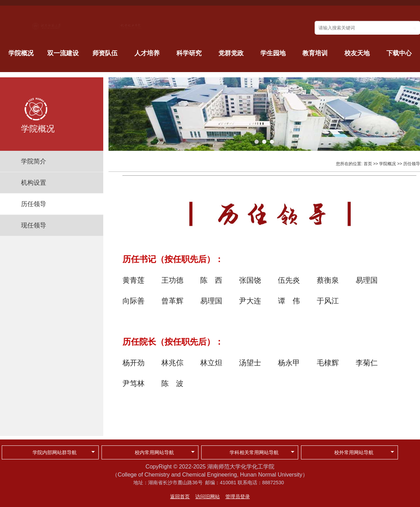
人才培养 (147, 53)
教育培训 (315, 53)
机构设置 (34, 183)
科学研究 (189, 53)
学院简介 (34, 161)
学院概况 (21, 53)
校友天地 (357, 53)
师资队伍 (105, 53)
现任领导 (34, 225)
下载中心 (399, 53)
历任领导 (34, 204)
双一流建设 (63, 53)
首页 (368, 164)
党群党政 (231, 53)
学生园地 (273, 53)
